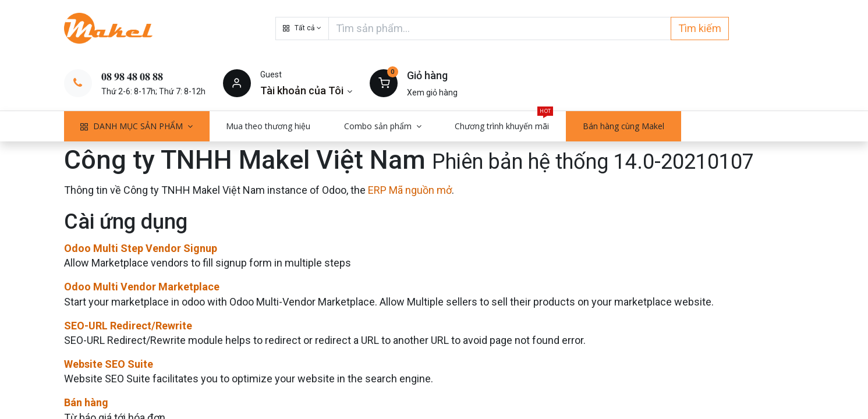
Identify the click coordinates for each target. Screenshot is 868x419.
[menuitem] (269, 126)
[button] (302, 29)
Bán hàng (86, 402)
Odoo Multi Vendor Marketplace (142, 287)
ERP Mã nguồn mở (410, 190)
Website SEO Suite (109, 364)
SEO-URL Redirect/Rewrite (128, 326)
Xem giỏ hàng (432, 93)
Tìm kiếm (700, 28)
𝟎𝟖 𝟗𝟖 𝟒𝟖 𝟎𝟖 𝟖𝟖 (132, 77)
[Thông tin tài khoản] (307, 90)
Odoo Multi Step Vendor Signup (141, 248)
